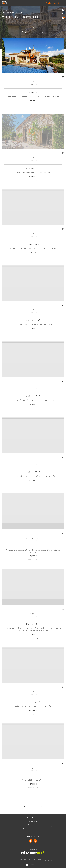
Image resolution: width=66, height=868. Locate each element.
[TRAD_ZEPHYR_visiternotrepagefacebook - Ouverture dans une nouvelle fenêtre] (31, 841)
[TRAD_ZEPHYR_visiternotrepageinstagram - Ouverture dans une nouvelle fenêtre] (35, 841)
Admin (36, 861)
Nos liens (41, 861)
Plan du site (22, 861)
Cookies (53, 861)
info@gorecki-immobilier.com (33, 824)
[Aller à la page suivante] (46, 806)
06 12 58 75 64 (33, 822)
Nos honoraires (15, 861)
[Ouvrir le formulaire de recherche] (53, 3)
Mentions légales (30, 861)
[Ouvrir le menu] (63, 3)
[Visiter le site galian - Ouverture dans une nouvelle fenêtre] (25, 853)
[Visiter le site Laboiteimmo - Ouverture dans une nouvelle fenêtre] (33, 864)
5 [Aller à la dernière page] (41, 806)
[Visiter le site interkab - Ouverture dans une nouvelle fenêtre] (37, 852)
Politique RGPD (47, 861)
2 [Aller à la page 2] (29, 806)
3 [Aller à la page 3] (33, 806)
